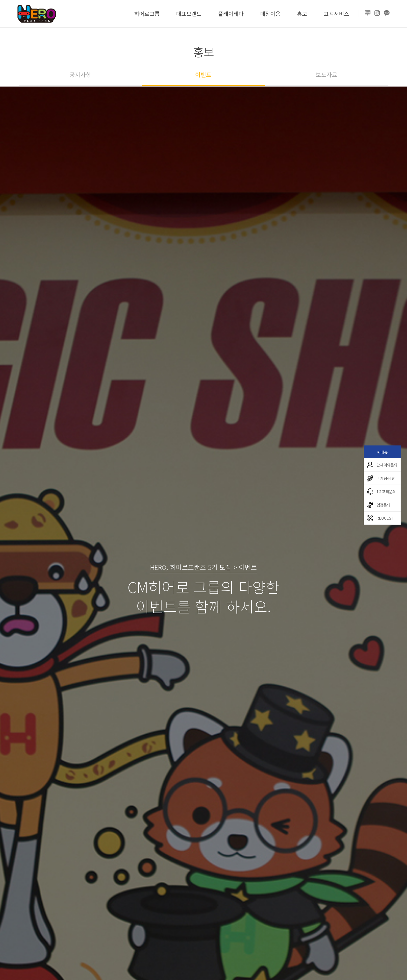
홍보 (302, 14)
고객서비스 (336, 14)
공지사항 (80, 74)
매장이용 (270, 14)
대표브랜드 (189, 14)
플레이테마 (231, 14)
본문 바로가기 (0, 0)
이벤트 (203, 74)
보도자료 (327, 74)
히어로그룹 (147, 14)
